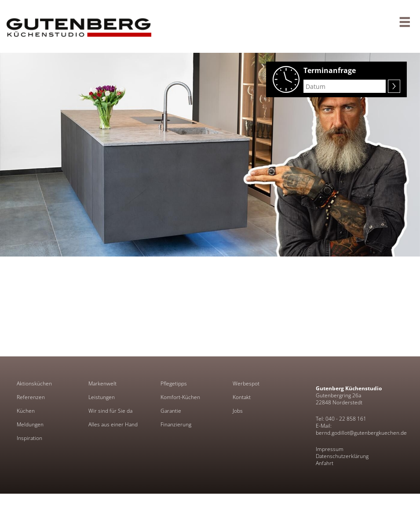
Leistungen (102, 397)
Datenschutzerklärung (342, 456)
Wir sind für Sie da (110, 411)
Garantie (171, 411)
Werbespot (246, 384)
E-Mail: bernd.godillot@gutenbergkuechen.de (361, 429)
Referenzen (31, 397)
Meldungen (30, 425)
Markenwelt (102, 384)
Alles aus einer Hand (113, 425)
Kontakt (242, 397)
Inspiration (29, 438)
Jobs (238, 411)
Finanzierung (176, 425)
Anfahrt (325, 463)
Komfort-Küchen (180, 397)
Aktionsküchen (34, 384)
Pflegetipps (174, 384)
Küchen (26, 411)
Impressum (330, 449)
